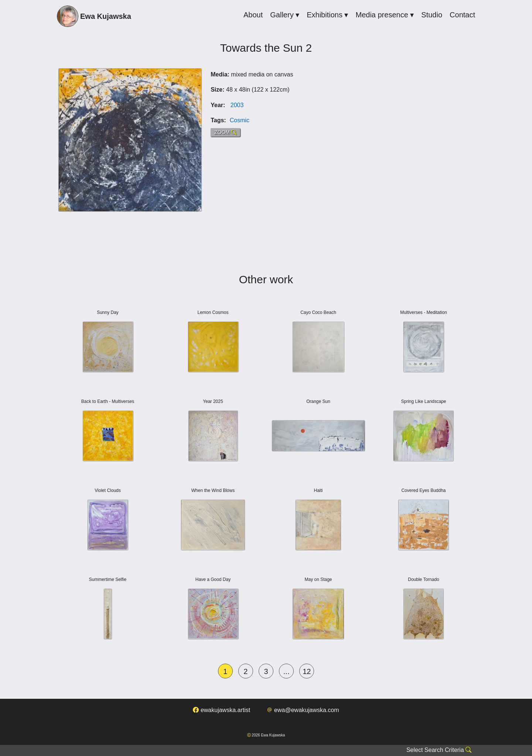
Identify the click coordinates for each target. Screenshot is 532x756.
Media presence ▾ (385, 15)
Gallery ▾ (285, 15)
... (287, 671)
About (253, 15)
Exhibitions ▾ (327, 15)
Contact (462, 15)
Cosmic (240, 120)
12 (307, 671)
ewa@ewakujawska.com (303, 710)
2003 (237, 105)
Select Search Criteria (439, 750)
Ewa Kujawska (94, 17)
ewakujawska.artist (221, 710)
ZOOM (225, 132)
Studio (432, 15)
